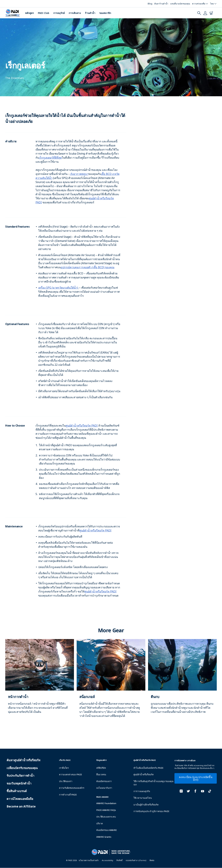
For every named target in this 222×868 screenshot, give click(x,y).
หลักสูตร (29, 13)
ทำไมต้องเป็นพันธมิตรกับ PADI (148, 768)
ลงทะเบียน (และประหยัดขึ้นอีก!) (196, 778)
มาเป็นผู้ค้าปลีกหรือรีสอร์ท (146, 805)
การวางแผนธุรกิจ (142, 791)
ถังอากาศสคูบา (79, 174)
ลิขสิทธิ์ (119, 860)
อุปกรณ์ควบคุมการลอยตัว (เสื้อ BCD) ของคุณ (88, 267)
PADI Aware (102, 797)
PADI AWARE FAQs (106, 810)
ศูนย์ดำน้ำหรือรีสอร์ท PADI (82, 426)
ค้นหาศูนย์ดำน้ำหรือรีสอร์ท (23, 760)
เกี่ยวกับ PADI (65, 760)
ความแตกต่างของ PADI (70, 774)
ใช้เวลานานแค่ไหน (143, 798)
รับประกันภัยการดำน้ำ (20, 776)
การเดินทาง (75, 13)
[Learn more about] (40, 680)
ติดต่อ (152, 860)
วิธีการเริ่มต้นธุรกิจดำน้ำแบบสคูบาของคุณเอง (153, 783)
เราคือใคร (64, 768)
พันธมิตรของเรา (104, 781)
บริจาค (100, 823)
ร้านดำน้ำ (90, 13)
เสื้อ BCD (107, 174)
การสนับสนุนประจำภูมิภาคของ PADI (151, 811)
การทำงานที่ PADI (68, 795)
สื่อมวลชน (101, 774)
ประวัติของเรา (66, 781)
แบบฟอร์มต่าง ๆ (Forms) (136, 860)
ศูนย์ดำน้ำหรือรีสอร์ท (144, 774)
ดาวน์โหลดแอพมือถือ (20, 799)
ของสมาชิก (105, 13)
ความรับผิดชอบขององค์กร (72, 788)
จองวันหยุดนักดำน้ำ (19, 783)
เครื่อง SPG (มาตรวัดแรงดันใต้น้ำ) (58, 288)
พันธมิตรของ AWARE (107, 830)
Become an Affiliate (21, 806)
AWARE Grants (104, 837)
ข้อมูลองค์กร (101, 760)
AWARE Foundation (106, 803)
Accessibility (108, 860)
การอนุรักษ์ (59, 13)
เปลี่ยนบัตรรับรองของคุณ (22, 768)
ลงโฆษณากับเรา (104, 788)
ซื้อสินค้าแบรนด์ (17, 791)
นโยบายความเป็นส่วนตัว (89, 860)
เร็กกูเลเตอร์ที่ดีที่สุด (50, 158)
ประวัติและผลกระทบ (106, 817)
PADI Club (44, 13)
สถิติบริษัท (101, 768)
